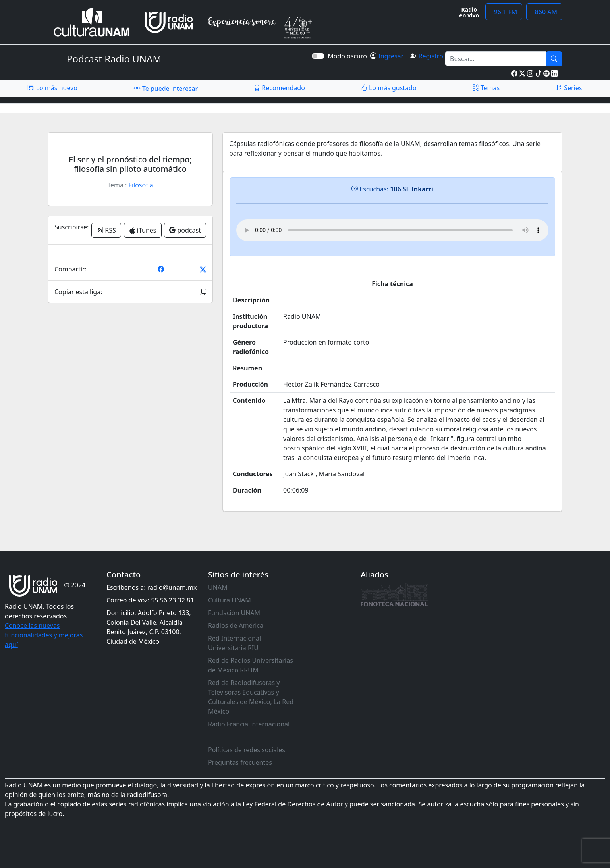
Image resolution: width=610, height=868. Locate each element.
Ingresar (391, 56)
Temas (486, 88)
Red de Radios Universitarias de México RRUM (251, 665)
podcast (185, 230)
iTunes (143, 230)
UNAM (218, 587)
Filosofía (141, 185)
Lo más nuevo (52, 88)
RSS (106, 230)
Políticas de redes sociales (247, 750)
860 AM (544, 12)
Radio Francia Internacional (249, 724)
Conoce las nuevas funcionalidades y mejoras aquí (44, 635)
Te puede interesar (166, 88)
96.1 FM (504, 12)
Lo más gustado (389, 88)
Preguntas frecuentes (240, 762)
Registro (430, 56)
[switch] (318, 56)
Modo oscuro (349, 56)
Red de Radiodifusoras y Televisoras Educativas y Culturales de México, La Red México (251, 697)
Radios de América (236, 625)
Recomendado (279, 88)
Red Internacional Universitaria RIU (235, 643)
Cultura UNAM (230, 600)
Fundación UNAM (234, 613)
